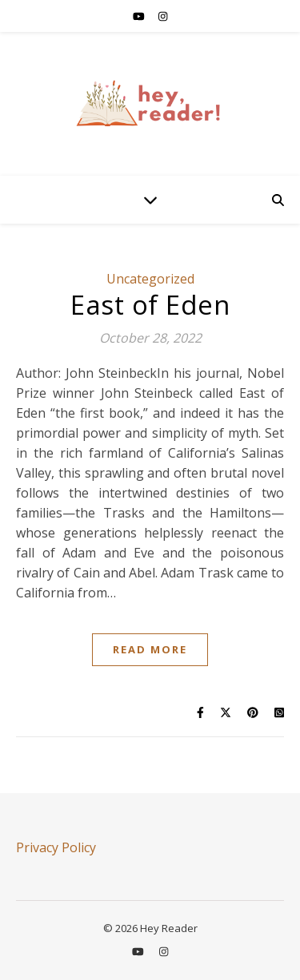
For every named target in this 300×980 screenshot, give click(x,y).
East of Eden (150, 305)
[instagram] (163, 16)
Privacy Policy (56, 847)
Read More (150, 649)
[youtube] (140, 16)
